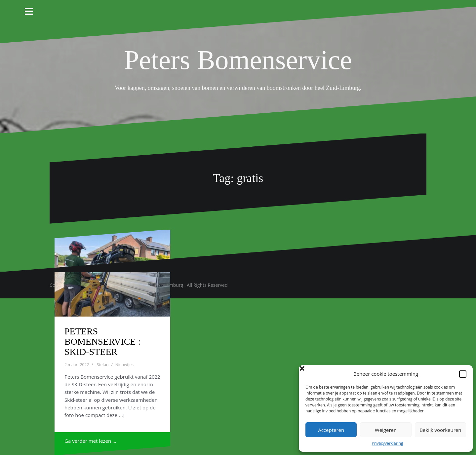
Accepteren (331, 430)
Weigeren (386, 430)
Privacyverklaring (387, 443)
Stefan (103, 365)
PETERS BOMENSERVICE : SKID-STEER (102, 341)
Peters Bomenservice (238, 60)
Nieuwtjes (124, 365)
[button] (463, 374)
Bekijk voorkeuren (440, 430)
